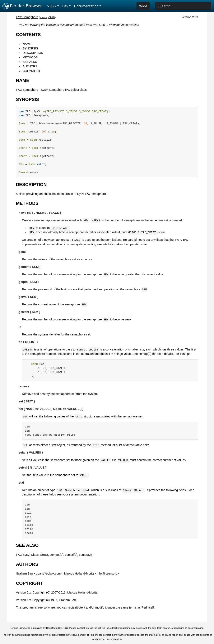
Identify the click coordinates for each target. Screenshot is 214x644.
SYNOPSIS (30, 48)
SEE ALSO (30, 62)
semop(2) (145, 354)
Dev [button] (65, 6)
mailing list (155, 635)
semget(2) (57, 555)
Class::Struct (39, 555)
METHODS (30, 57)
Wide (143, 6)
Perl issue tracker (135, 635)
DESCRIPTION (33, 53)
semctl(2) (71, 555)
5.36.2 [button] (52, 6)
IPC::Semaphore (27, 17)
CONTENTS (28, 35)
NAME (27, 44)
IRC (167, 635)
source (43, 17)
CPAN (52, 17)
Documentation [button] (86, 6)
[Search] (183, 6)
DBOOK (63, 628)
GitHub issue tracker (109, 628)
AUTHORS (30, 66)
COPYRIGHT (32, 71)
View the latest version (124, 25)
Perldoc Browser (22, 6)
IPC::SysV (23, 555)
